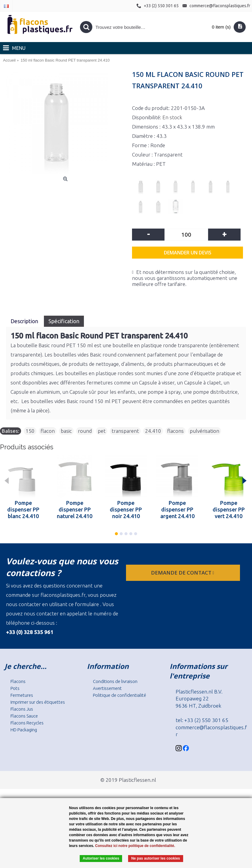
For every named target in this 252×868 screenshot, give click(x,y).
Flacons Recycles (27, 723)
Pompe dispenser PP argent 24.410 (177, 509)
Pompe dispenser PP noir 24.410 (126, 509)
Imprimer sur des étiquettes (38, 702)
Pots (15, 688)
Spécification (64, 321)
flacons (175, 431)
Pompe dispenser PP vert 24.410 (229, 509)
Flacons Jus (22, 709)
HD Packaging (24, 730)
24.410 (153, 431)
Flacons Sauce (24, 716)
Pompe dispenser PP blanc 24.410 (23, 509)
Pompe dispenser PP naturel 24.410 (75, 509)
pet (102, 431)
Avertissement (107, 688)
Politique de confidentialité (120, 695)
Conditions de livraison (115, 681)
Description (25, 321)
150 (30, 431)
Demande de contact (183, 573)
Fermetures (22, 695)
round (85, 431)
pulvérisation (204, 431)
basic (66, 431)
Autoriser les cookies (101, 858)
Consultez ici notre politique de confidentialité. (135, 846)
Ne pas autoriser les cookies (155, 858)
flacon (48, 431)
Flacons (18, 681)
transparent (125, 431)
